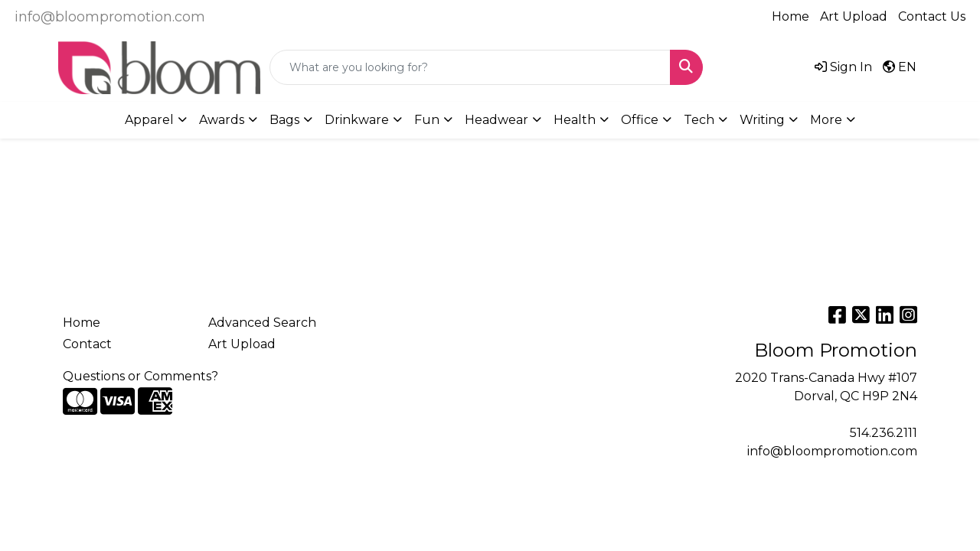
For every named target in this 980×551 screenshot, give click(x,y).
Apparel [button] (149, 120)
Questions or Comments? (140, 376)
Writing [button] (762, 120)
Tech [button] (699, 120)
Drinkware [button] (357, 120)
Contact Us (932, 16)
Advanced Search (262, 323)
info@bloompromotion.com (110, 17)
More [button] (826, 120)
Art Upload (854, 16)
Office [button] (640, 120)
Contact (87, 344)
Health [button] (575, 120)
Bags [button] (284, 120)
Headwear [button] (497, 120)
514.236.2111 (884, 433)
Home (791, 16)
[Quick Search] (470, 67)
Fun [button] (427, 120)
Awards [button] (222, 120)
